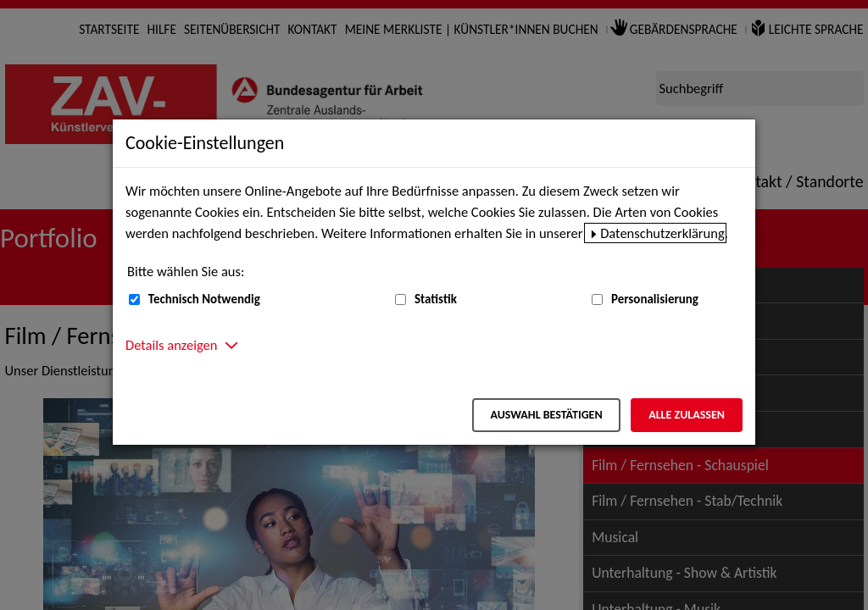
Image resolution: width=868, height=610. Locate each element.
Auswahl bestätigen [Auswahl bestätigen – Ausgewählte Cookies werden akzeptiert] (546, 415)
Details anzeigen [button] (171, 345)
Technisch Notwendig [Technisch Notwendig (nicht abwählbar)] (204, 299)
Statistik (436, 299)
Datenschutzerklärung (662, 233)
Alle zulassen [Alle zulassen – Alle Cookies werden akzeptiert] (687, 415)
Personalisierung (655, 299)
